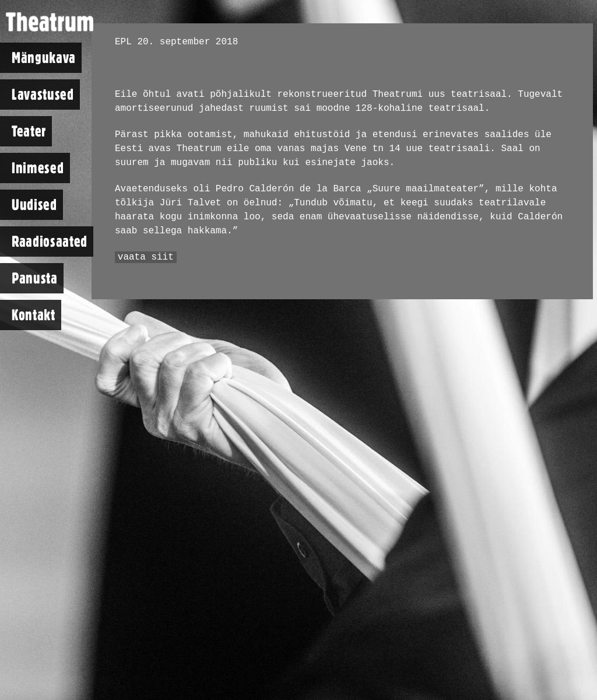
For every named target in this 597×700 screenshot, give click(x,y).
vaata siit (146, 257)
